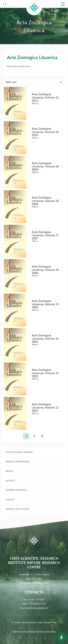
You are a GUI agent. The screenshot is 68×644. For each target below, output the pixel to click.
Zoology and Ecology (18, 509)
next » (42, 436)
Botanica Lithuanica (16, 490)
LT (5, 4)
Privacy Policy (50, 622)
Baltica (9, 471)
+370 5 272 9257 (36, 599)
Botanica (10, 480)
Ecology (10, 499)
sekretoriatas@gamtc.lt (37, 608)
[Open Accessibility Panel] (61, 637)
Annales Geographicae (18, 462)
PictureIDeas (30, 632)
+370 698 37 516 (37, 604)
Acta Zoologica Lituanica (19, 452)
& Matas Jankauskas (46, 632)
